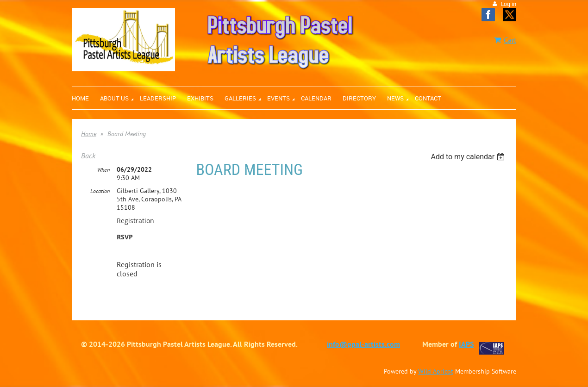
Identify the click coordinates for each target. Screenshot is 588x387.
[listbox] (469, 157)
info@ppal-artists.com (363, 344)
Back (88, 156)
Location (100, 191)
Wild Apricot (436, 371)
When (103, 170)
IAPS (466, 344)
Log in (509, 4)
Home (89, 134)
